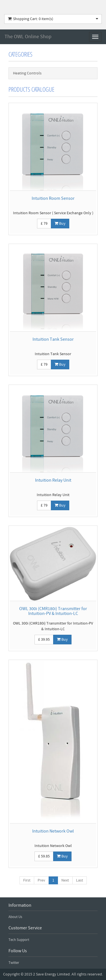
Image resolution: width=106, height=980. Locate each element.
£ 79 (44, 224)
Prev (41, 880)
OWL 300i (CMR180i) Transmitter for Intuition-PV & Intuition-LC (53, 611)
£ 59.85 (44, 856)
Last (80, 880)
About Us (15, 917)
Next (65, 880)
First (27, 880)
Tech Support (19, 940)
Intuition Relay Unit (53, 480)
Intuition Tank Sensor (53, 339)
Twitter (14, 963)
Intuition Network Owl (53, 831)
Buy (60, 224)
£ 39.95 (44, 640)
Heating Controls (27, 73)
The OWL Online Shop (28, 37)
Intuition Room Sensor (53, 198)
